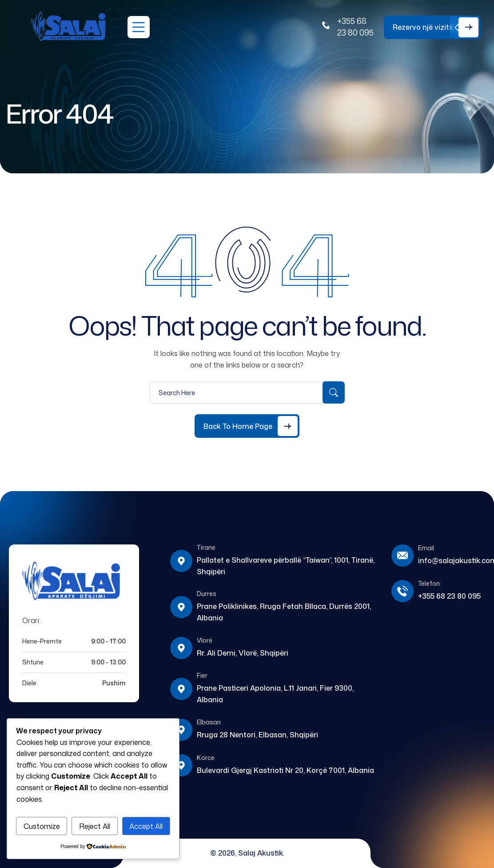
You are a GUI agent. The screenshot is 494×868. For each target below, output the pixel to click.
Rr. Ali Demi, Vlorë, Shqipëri (243, 653)
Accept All (146, 826)
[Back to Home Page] (247, 426)
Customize (42, 826)
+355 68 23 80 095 (355, 27)
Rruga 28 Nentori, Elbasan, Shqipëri (257, 735)
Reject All (95, 826)
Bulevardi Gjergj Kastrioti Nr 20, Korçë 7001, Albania (285, 770)
